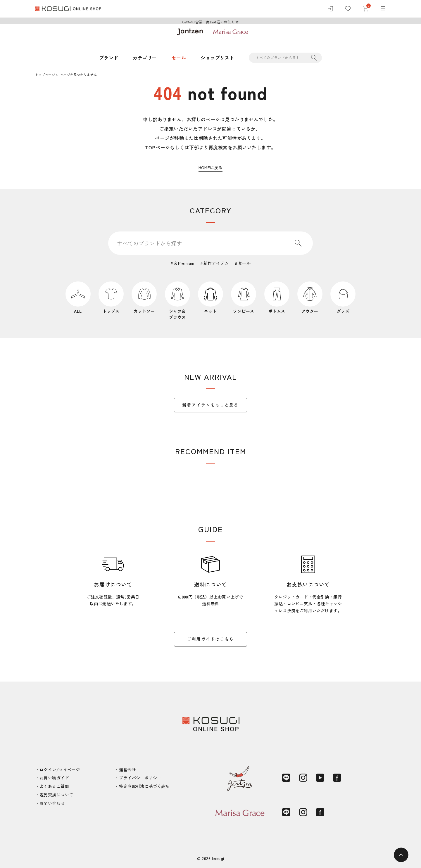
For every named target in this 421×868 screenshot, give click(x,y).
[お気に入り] (348, 9)
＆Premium (184, 263)
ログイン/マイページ (60, 770)
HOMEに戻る (211, 167)
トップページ (45, 75)
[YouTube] (320, 778)
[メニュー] (383, 9)
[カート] (365, 9)
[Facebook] (337, 778)
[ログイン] (330, 9)
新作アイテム (216, 263)
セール (179, 58)
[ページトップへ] (401, 855)
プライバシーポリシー (140, 778)
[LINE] (286, 778)
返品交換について (56, 795)
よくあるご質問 (54, 786)
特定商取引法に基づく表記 (144, 786)
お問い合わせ (52, 803)
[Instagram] (303, 778)
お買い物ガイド (54, 778)
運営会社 (127, 770)
